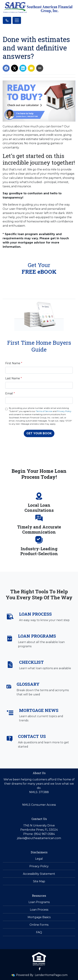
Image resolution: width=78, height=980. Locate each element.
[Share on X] (15, 68)
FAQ (39, 932)
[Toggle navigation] (17, 20)
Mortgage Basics (39, 917)
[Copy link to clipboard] (40, 68)
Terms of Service (44, 411)
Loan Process (39, 910)
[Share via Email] (31, 68)
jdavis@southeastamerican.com (39, 838)
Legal (39, 859)
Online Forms (39, 925)
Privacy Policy (64, 411)
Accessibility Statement (39, 874)
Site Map (39, 881)
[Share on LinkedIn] (23, 68)
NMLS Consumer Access (39, 805)
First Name (14, 363)
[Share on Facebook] (6, 68)
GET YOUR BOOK (39, 433)
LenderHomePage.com (51, 975)
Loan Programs (39, 902)
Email (10, 393)
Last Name (14, 378)
